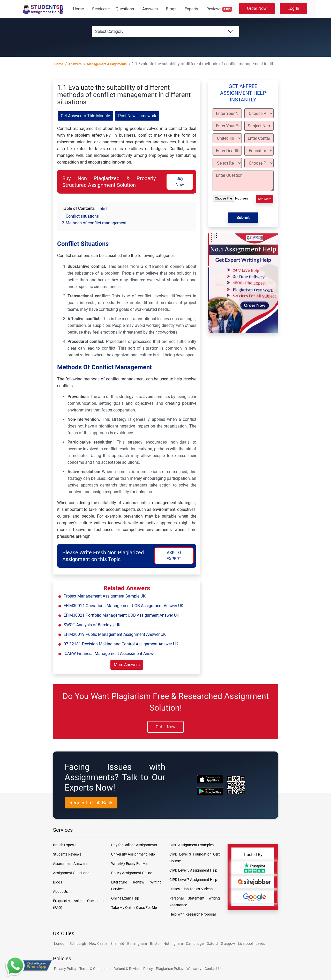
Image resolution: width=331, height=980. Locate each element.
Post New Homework (137, 116)
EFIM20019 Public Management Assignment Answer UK (115, 634)
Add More (265, 199)
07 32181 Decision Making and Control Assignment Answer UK (121, 644)
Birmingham (137, 944)
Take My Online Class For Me (134, 908)
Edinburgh (78, 944)
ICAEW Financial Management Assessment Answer (110, 654)
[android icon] (210, 791)
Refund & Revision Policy (133, 969)
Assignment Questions (71, 873)
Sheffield (117, 944)
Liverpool (246, 944)
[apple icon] (210, 779)
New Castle (98, 944)
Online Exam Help (125, 898)
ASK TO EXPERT (174, 556)
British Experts (65, 845)
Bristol (155, 944)
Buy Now (180, 182)
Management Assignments (107, 64)
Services (100, 9)
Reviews (219, 9)
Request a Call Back (91, 803)
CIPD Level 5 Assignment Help (193, 870)
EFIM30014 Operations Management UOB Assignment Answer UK (123, 606)
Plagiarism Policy (170, 969)
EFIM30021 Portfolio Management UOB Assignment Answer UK (121, 615)
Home (78, 9)
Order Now (257, 8)
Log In (294, 8)
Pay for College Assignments (134, 845)
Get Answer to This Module (85, 116)
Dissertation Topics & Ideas (191, 889)
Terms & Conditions (95, 969)
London (60, 944)
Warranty (194, 969)
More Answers (127, 665)
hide (102, 209)
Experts (191, 9)
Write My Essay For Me (129, 864)
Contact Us (213, 969)
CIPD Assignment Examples (191, 845)
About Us (60, 891)
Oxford (212, 944)
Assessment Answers (70, 864)
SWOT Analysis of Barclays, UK (92, 625)
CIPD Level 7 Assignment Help (193, 880)
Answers (150, 9)
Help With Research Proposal (193, 914)
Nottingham (173, 944)
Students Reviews (67, 854)
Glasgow (228, 944)
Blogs (171, 9)
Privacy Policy (65, 969)
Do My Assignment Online (132, 873)
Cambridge (195, 944)
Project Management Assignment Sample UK (105, 596)
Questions (125, 9)
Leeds (260, 944)
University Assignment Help (133, 854)
